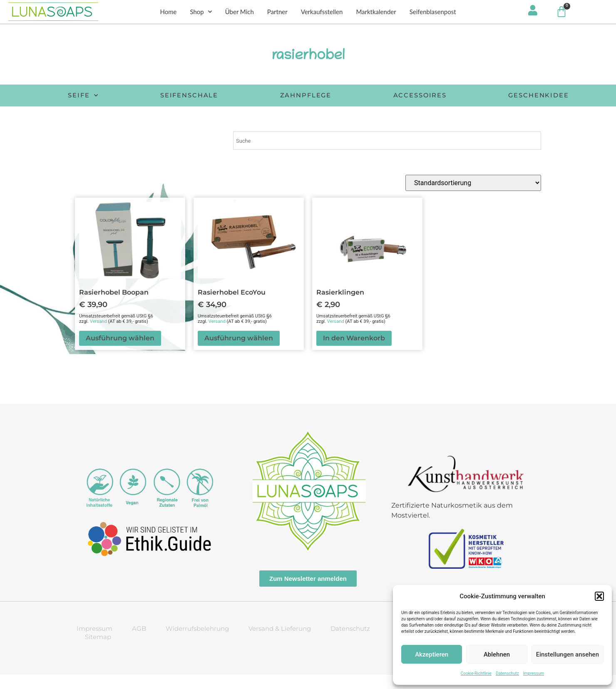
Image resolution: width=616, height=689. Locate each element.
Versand (98, 336)
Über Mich (240, 13)
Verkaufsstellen (322, 13)
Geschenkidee (326, 110)
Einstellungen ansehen (568, 654)
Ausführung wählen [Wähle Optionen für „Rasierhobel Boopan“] (120, 352)
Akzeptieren (432, 654)
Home (168, 13)
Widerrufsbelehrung (197, 643)
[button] (599, 596)
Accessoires (489, 97)
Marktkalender (376, 13)
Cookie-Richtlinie (476, 673)
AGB (139, 643)
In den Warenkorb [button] (354, 352)
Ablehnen (497, 654)
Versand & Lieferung (280, 643)
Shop (201, 13)
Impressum (534, 673)
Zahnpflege (364, 97)
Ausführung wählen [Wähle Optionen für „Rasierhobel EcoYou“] (239, 352)
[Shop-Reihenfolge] (473, 197)
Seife (122, 97)
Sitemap (98, 651)
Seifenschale (238, 97)
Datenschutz (507, 673)
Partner (277, 13)
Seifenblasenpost (433, 13)
